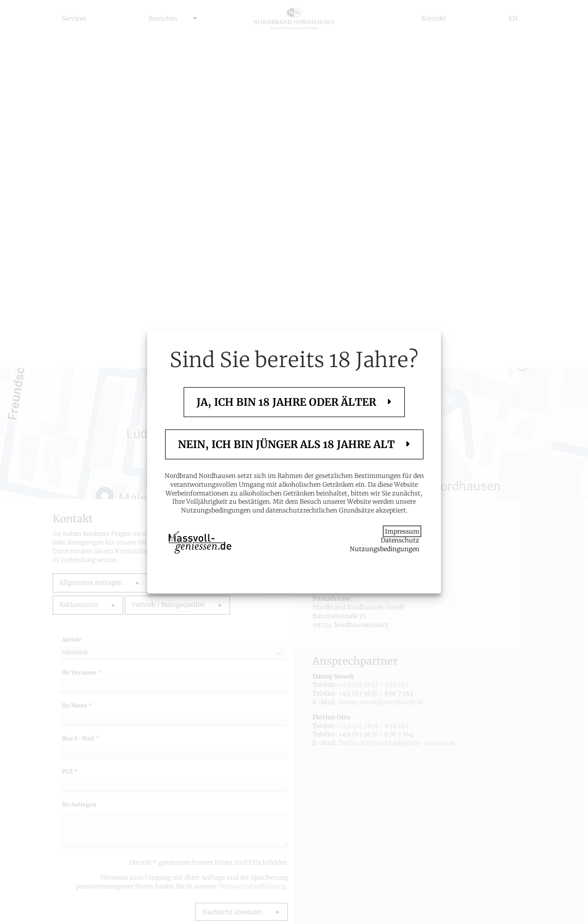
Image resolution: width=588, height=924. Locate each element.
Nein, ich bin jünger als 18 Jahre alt (288, 444)
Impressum (402, 531)
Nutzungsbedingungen (385, 548)
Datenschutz (400, 540)
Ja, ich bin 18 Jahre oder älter (288, 402)
